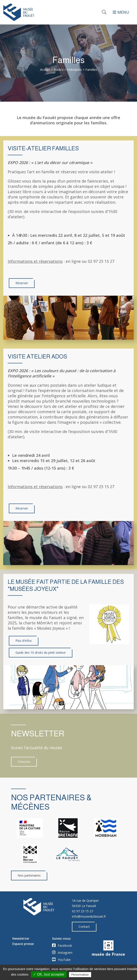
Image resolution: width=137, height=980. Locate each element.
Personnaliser (80, 975)
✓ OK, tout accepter (49, 974)
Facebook (62, 945)
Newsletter (21, 938)
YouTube (61, 959)
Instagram (62, 952)
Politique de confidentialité (111, 974)
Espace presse (23, 944)
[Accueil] (34, 12)
